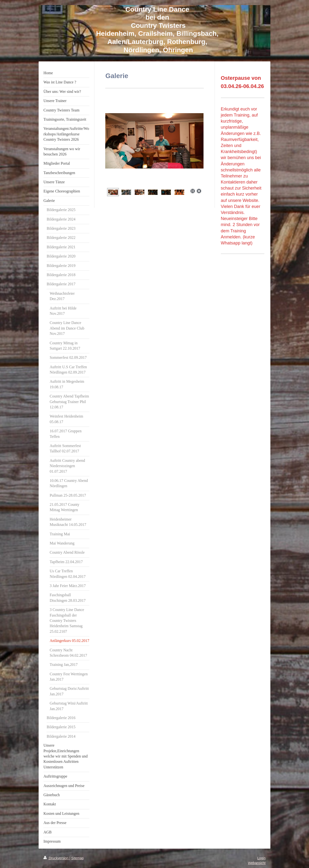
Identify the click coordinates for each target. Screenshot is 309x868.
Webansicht (257, 863)
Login (261, 858)
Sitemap (77, 858)
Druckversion (56, 858)
